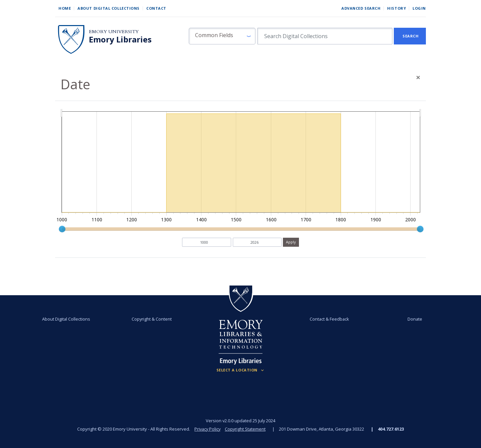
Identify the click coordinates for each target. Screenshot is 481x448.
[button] (222, 36)
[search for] (325, 36)
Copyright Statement (246, 429)
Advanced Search (361, 8)
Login (419, 8)
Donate (412, 319)
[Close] (418, 77)
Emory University (114, 32)
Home (65, 8)
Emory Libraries (120, 39)
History (396, 8)
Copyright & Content (153, 319)
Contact (156, 8)
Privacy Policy (207, 429)
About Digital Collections (109, 8)
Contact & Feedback (328, 319)
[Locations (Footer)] (241, 370)
